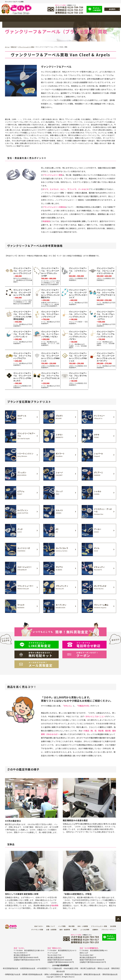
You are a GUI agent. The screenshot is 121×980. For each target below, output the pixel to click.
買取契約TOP (11, 18)
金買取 (73, 18)
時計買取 (72, 926)
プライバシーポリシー (109, 930)
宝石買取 (113, 926)
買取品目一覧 (48, 18)
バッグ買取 (62, 926)
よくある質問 (98, 18)
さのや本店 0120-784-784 (69, 7)
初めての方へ (39, 926)
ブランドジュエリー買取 (99, 926)
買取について (51, 926)
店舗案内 (110, 18)
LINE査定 (97, 9)
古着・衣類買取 (51, 930)
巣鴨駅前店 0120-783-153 (69, 13)
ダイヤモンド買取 (37, 930)
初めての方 (23, 18)
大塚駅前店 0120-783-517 (69, 10)
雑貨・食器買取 (65, 930)
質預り (61, 18)
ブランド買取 (36, 18)
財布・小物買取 (83, 926)
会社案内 (112, 9)
